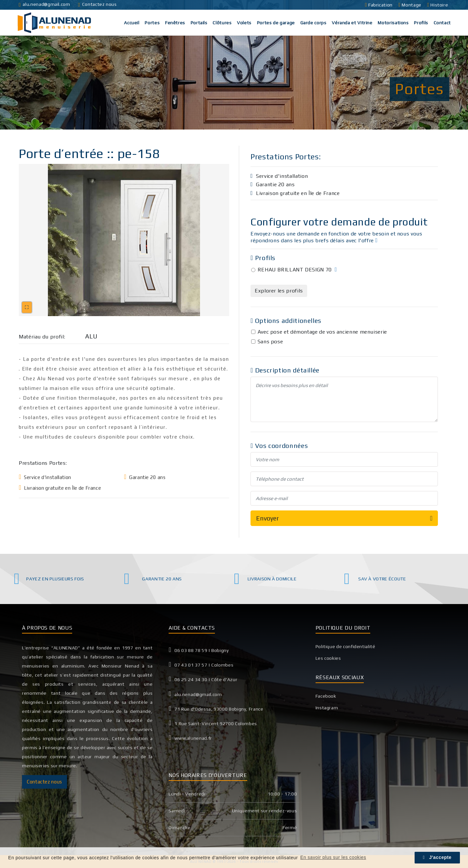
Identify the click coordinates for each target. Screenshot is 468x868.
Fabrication (379, 5)
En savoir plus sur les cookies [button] (333, 857)
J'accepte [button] (437, 857)
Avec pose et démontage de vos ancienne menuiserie (322, 332)
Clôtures (222, 23)
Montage (410, 5)
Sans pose (270, 342)
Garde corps (313, 23)
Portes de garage (276, 23)
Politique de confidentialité (345, 646)
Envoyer (344, 518)
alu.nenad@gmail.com (45, 4)
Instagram (327, 708)
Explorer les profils (279, 291)
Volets (244, 23)
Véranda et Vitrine (352, 23)
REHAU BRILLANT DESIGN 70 (295, 270)
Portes (152, 23)
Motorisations (393, 23)
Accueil (132, 23)
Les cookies (328, 658)
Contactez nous (97, 4)
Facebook (326, 696)
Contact (442, 23)
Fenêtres (175, 23)
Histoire (438, 5)
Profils (421, 23)
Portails (199, 23)
